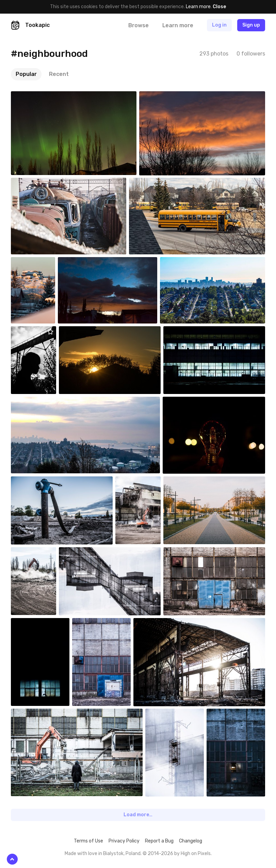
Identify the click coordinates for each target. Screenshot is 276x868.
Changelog (191, 841)
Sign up (251, 25)
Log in (219, 25)
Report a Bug (159, 841)
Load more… (138, 815)
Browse (139, 25)
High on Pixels (196, 854)
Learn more (198, 7)
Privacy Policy (124, 841)
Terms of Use (88, 841)
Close (219, 7)
